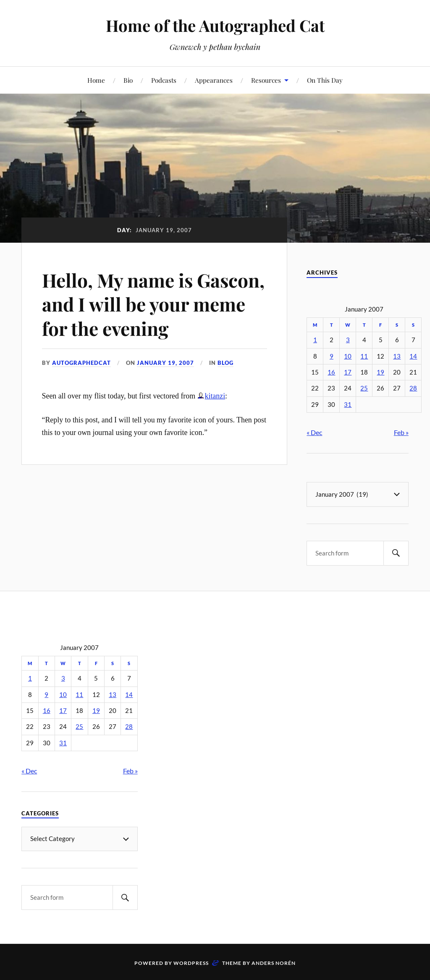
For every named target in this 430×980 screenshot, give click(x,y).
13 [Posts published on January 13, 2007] (397, 356)
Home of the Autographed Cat (215, 25)
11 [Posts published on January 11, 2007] (364, 356)
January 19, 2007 (165, 363)
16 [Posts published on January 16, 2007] (331, 372)
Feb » (401, 432)
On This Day (325, 80)
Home (96, 80)
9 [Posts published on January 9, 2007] (332, 356)
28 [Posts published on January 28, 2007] (413, 388)
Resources (266, 80)
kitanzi (215, 396)
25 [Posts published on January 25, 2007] (364, 388)
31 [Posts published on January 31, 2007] (348, 405)
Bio (128, 80)
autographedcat (81, 363)
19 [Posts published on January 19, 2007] (380, 372)
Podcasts (164, 80)
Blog (225, 363)
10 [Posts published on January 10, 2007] (348, 356)
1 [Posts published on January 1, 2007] (315, 340)
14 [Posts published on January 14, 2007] (413, 356)
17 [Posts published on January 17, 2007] (348, 372)
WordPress (191, 963)
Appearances (214, 80)
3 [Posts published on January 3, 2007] (348, 340)
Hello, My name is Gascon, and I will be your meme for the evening (153, 304)
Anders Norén (274, 963)
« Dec (314, 432)
